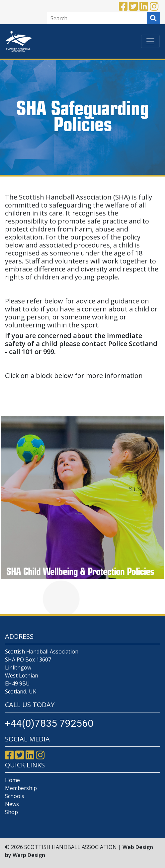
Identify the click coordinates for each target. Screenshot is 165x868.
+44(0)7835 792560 (49, 723)
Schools (15, 796)
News (12, 804)
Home (12, 780)
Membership (21, 788)
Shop (11, 812)
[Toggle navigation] (150, 41)
